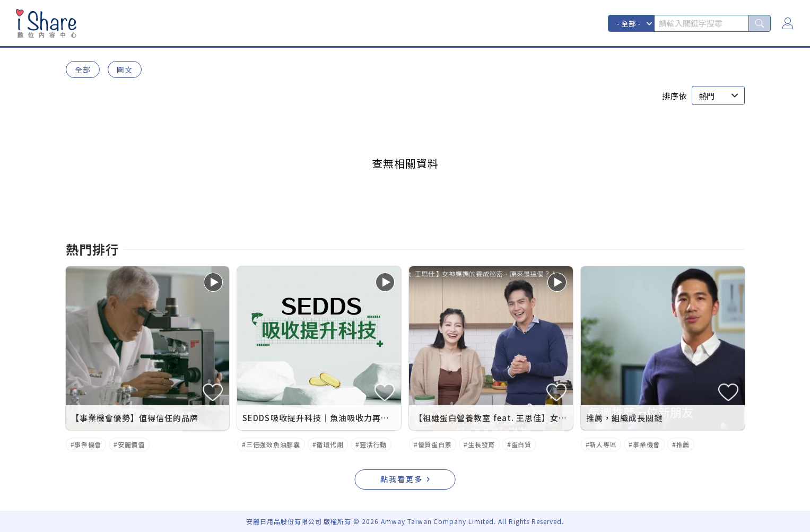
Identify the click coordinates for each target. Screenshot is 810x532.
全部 (83, 69)
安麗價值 (131, 444)
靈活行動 (373, 444)
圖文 (125, 69)
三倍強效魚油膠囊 (273, 444)
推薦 (683, 444)
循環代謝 (330, 444)
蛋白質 (521, 444)
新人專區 (603, 444)
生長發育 (481, 444)
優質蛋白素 (435, 444)
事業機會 (88, 444)
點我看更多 (402, 479)
